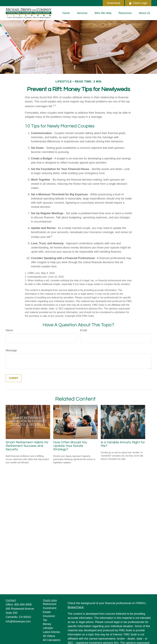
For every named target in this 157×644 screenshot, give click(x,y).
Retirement (50, 604)
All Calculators (52, 640)
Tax (45, 620)
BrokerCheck (76, 607)
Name (9, 330)
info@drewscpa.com (18, 621)
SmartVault (113, 3)
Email (83, 330)
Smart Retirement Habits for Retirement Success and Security (27, 446)
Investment (50, 608)
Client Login (138, 3)
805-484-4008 (23, 605)
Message (11, 350)
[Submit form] (14, 378)
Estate (47, 612)
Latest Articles (52, 632)
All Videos (49, 636)
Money (47, 624)
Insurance (49, 616)
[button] (66, 13)
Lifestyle (48, 628)
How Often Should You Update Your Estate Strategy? (70, 446)
